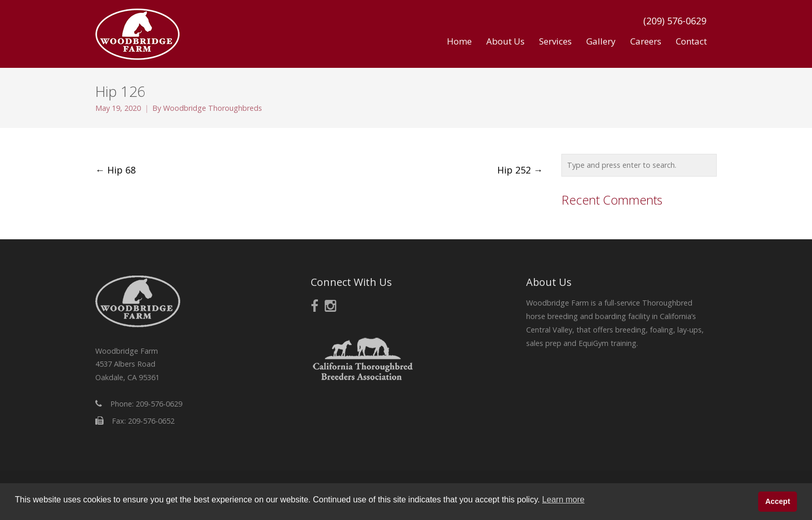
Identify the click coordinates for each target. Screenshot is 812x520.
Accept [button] (778, 501)
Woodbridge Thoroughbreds (213, 108)
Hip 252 (520, 170)
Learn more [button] (563, 500)
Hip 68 (115, 170)
